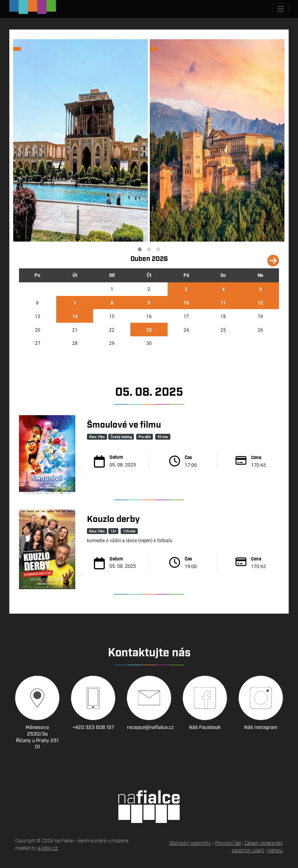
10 (186, 303)
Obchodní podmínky (190, 843)
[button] (140, 249)
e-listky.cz (48, 848)
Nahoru (275, 850)
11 (223, 303)
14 (75, 316)
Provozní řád (228, 843)
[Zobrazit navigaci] (281, 9)
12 (260, 303)
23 (149, 330)
